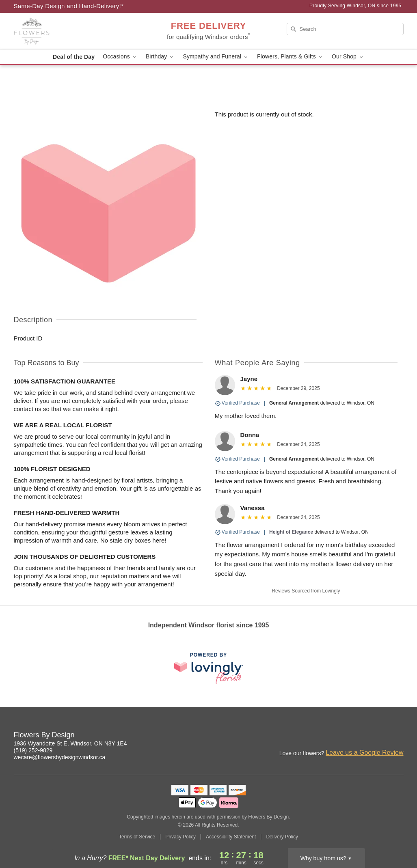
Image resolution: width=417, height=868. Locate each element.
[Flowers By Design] (72, 31)
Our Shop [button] (348, 57)
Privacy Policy (180, 837)
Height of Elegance (291, 532)
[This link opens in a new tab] (209, 668)
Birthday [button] (160, 57)
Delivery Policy (282, 837)
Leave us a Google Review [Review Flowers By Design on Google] (364, 753)
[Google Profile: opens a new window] (398, 736)
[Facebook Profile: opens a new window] (380, 736)
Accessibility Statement (231, 837)
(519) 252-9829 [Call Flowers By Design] (33, 750)
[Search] (345, 29)
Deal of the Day (74, 57)
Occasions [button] (120, 57)
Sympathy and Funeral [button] (216, 57)
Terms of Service (137, 837)
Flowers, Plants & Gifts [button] (290, 57)
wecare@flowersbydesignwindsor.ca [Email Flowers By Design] (60, 757)
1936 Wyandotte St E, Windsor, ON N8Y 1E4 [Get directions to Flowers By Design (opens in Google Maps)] (70, 743)
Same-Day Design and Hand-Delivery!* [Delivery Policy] (69, 6)
